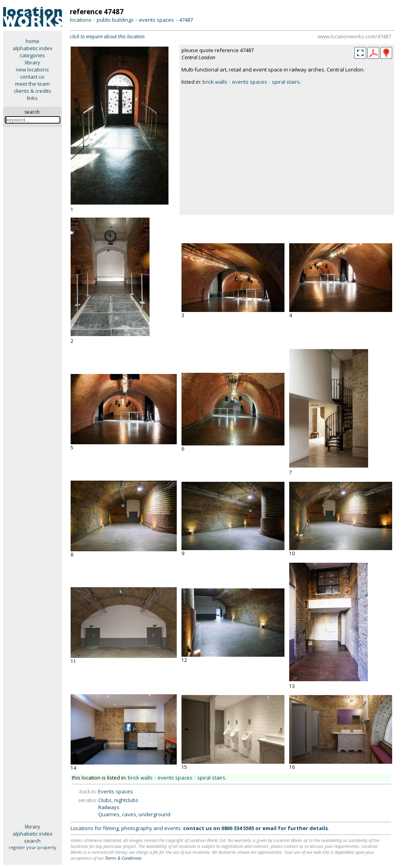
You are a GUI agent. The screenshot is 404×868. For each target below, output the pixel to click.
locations (81, 20)
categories (32, 55)
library (33, 62)
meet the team (32, 84)
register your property (33, 847)
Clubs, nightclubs (118, 800)
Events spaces (116, 791)
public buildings (115, 20)
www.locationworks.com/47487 (354, 36)
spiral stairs (286, 82)
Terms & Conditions (123, 858)
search (32, 841)
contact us (32, 77)
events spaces (156, 20)
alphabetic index (33, 48)
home (33, 41)
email (269, 828)
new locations (32, 70)
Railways (109, 807)
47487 (186, 20)
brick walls (215, 82)
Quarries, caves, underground (134, 814)
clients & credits (33, 91)
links (32, 98)
